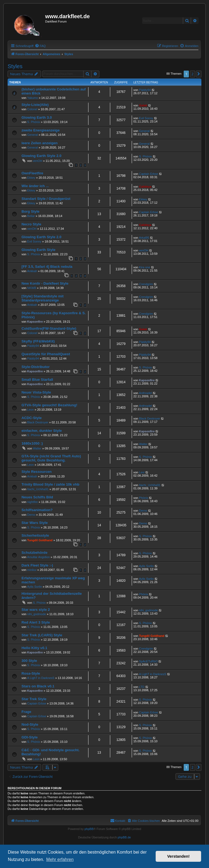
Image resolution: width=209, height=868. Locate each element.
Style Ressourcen (37, 472)
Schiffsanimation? (37, 510)
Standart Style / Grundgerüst (46, 199)
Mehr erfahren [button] (60, 859)
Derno (31, 515)
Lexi (142, 472)
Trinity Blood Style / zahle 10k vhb (50, 484)
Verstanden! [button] (179, 856)
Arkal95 (144, 238)
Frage (26, 712)
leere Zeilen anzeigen (40, 143)
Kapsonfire (35, 322)
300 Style (29, 661)
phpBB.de (124, 837)
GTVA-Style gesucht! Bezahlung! (49, 405)
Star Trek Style (34, 699)
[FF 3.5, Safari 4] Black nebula (47, 267)
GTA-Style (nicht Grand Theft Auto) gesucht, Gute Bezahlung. (51, 458)
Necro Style (31, 224)
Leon (30, 410)
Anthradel (145, 393)
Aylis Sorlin (146, 566)
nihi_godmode (37, 614)
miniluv (32, 570)
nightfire (33, 502)
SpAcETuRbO (148, 661)
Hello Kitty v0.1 (34, 648)
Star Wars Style (35, 523)
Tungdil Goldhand (40, 540)
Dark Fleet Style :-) (37, 565)
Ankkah (32, 271)
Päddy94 (145, 90)
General (33, 135)
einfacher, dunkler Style (42, 431)
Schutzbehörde (34, 553)
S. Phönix (34, 122)
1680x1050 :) (32, 443)
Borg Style (30, 211)
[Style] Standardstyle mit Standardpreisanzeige (43, 298)
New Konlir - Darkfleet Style (45, 283)
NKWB (32, 288)
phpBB (89, 829)
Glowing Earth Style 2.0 (42, 156)
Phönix (144, 498)
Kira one (145, 267)
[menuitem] (40, 46)
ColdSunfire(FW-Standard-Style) (49, 328)
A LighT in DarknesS (41, 678)
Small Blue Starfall (37, 380)
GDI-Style (30, 737)
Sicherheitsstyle (35, 535)
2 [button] (193, 74)
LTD (142, 687)
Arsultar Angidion (39, 557)
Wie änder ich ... (35, 186)
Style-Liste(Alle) (35, 105)
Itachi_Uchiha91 (38, 489)
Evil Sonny (146, 118)
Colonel (32, 109)
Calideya (145, 187)
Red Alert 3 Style (36, 622)
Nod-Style (30, 724)
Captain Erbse (149, 174)
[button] (199, 74)
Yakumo (33, 98)
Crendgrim (146, 284)
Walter (37, 448)
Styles (15, 66)
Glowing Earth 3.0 (37, 117)
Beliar (31, 216)
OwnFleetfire (32, 173)
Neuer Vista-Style (36, 392)
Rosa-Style (31, 673)
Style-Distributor (36, 367)
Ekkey (31, 178)
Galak (143, 105)
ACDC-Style (32, 418)
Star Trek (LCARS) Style (42, 635)
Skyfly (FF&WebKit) (38, 341)
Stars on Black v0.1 (38, 686)
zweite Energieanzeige (41, 130)
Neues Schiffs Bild (37, 497)
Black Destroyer (38, 422)
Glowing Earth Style (39, 250)
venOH (38, 161)
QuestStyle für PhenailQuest (46, 354)
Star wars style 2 (36, 610)
